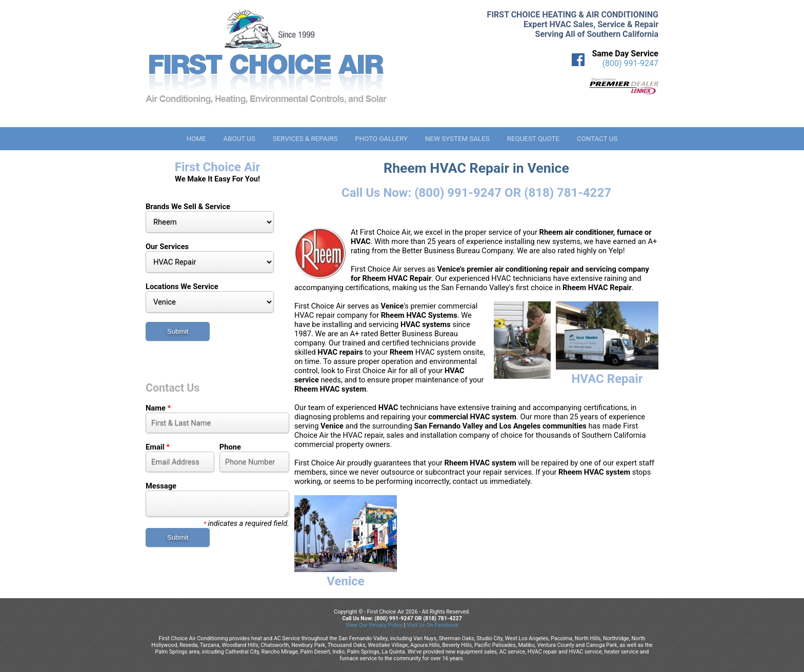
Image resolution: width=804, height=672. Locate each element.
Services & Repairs (305, 139)
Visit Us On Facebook (433, 625)
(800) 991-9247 (630, 63)
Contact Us (597, 139)
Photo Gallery (381, 139)
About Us (239, 139)
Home (196, 139)
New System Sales (457, 139)
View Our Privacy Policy (374, 625)
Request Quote (533, 139)
